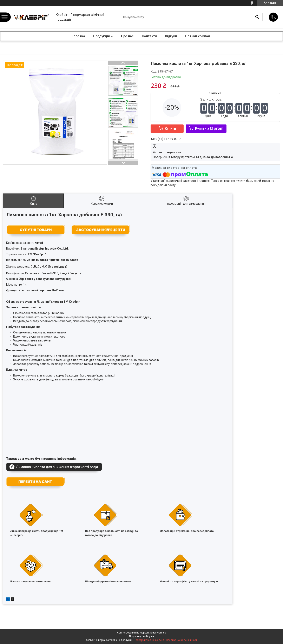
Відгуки (171, 36)
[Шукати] (257, 17)
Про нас (127, 36)
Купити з (209, 128)
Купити (170, 128)
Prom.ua (161, 633)
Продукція (101, 36)
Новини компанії (198, 36)
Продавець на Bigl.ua (142, 636)
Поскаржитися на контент (149, 640)
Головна (78, 36)
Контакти (149, 36)
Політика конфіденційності (182, 640)
